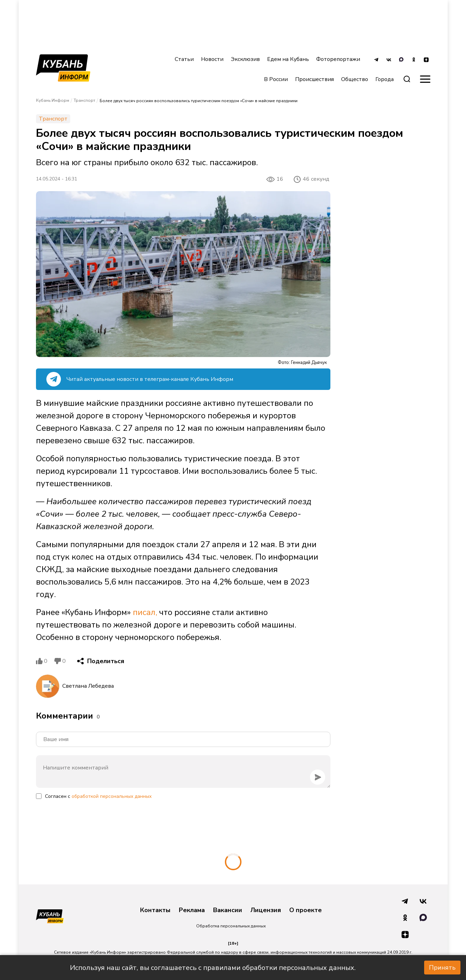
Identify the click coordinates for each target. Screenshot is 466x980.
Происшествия (314, 79)
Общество (355, 79)
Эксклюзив (245, 59)
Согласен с (98, 796)
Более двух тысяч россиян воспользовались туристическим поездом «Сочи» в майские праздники (199, 101)
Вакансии (228, 910)
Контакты (155, 910)
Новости (212, 59)
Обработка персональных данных (231, 926)
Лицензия (266, 910)
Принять (442, 968)
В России (276, 79)
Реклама (192, 910)
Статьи (184, 59)
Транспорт (84, 100)
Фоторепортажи (338, 59)
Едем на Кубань (288, 59)
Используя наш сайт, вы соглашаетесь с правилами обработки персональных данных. (213, 968)
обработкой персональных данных (112, 796)
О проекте (305, 910)
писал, (145, 612)
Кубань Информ (53, 100)
